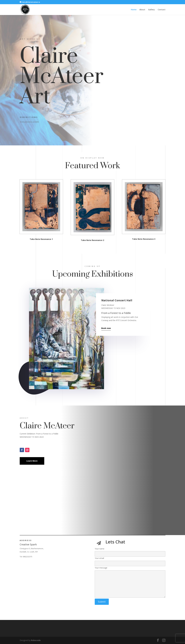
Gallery (151, 10)
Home (134, 10)
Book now (106, 328)
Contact (162, 10)
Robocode (36, 640)
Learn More (32, 461)
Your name (130, 551)
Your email (130, 561)
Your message (130, 582)
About (142, 10)
